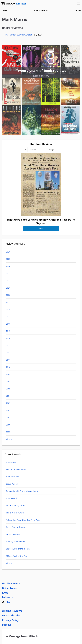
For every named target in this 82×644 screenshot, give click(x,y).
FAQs (5, 593)
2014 (8, 338)
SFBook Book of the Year (17, 556)
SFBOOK (16, 4)
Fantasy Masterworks (16, 542)
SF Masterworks (13, 534)
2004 (8, 396)
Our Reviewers (11, 583)
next (78, 11)
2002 (8, 410)
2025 (8, 259)
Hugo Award (12, 462)
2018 (8, 309)
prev (4, 11)
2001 (8, 418)
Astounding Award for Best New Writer (24, 520)
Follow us (8, 597)
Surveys (7, 625)
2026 (8, 252)
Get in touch (10, 588)
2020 (8, 295)
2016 (8, 324)
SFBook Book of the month (18, 549)
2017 (8, 317)
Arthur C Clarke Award (16, 469)
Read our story (41, 76)
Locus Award (12, 484)
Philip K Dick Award (15, 513)
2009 (8, 374)
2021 (8, 288)
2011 (8, 360)
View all (10, 439)
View (41, 229)
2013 (8, 345)
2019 (8, 302)
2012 (8, 353)
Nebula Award (13, 477)
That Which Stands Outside (19, 35)
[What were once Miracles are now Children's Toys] (41, 215)
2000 (8, 425)
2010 (8, 367)
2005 (8, 389)
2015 (8, 331)
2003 (8, 403)
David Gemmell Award (16, 527)
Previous (33, 150)
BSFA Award (12, 498)
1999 (8, 432)
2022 (8, 281)
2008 (8, 381)
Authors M (41, 11)
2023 (8, 273)
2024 (8, 266)
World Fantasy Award (16, 506)
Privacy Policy (10, 620)
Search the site (11, 615)
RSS (6, 602)
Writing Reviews (12, 611)
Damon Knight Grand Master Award (22, 491)
